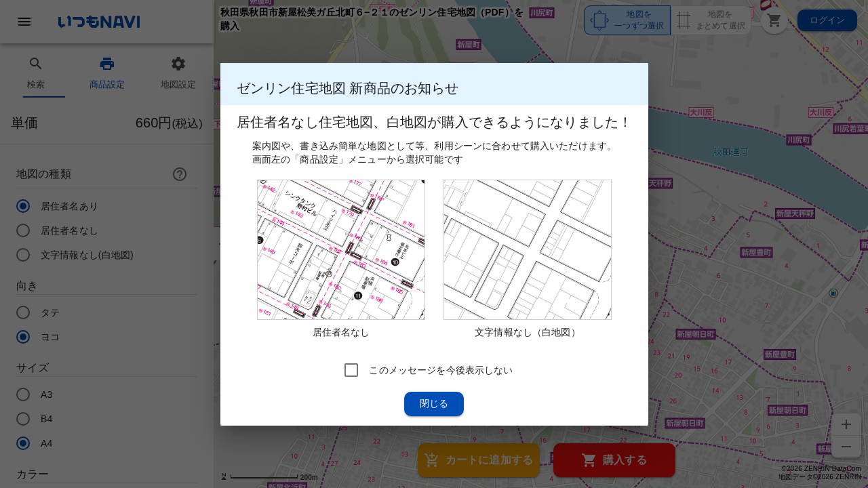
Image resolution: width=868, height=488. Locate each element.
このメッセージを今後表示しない (441, 369)
